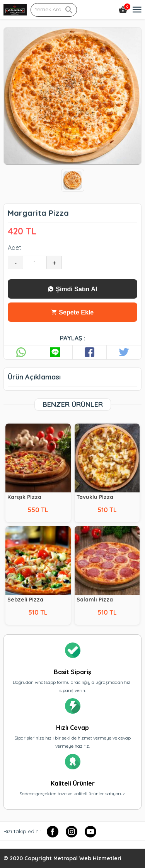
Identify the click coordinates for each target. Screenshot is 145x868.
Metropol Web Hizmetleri (87, 858)
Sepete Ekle (72, 312)
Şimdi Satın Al (72, 289)
